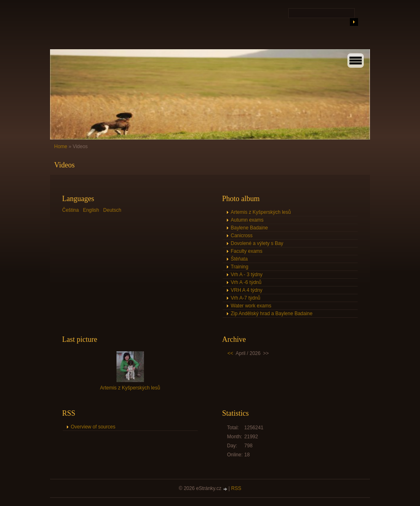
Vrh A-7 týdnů (246, 298)
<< (231, 353)
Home (61, 147)
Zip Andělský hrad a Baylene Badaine (272, 314)
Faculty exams (247, 251)
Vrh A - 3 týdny (247, 275)
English (91, 210)
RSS (236, 488)
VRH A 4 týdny (247, 290)
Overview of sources (93, 427)
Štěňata (239, 259)
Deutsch (112, 210)
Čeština (71, 210)
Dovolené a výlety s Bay (257, 243)
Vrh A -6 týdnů (246, 282)
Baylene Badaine (250, 228)
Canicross (242, 236)
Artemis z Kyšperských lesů (261, 212)
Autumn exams (247, 220)
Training (240, 267)
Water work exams (251, 306)
